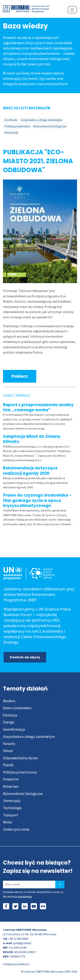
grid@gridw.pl (22, 943)
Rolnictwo (11, 787)
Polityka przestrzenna (17, 126)
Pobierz (20, 376)
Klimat (8, 751)
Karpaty (9, 744)
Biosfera (9, 701)
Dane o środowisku (17, 708)
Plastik (8, 765)
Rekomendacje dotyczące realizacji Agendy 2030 (30, 471)
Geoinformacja (14, 729)
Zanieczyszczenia (16, 829)
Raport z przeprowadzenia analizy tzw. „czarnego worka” (38, 407)
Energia (9, 722)
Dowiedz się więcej (25, 657)
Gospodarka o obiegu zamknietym (42, 120)
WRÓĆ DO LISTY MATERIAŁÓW (27, 108)
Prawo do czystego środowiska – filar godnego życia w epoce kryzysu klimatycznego (37, 500)
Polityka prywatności (16, 964)
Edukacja (10, 715)
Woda (7, 822)
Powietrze (11, 779)
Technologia (12, 808)
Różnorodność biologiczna (50, 126)
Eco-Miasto (11, 120)
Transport (11, 815)
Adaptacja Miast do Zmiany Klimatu (32, 439)
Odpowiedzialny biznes (20, 758)
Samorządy (11, 133)
